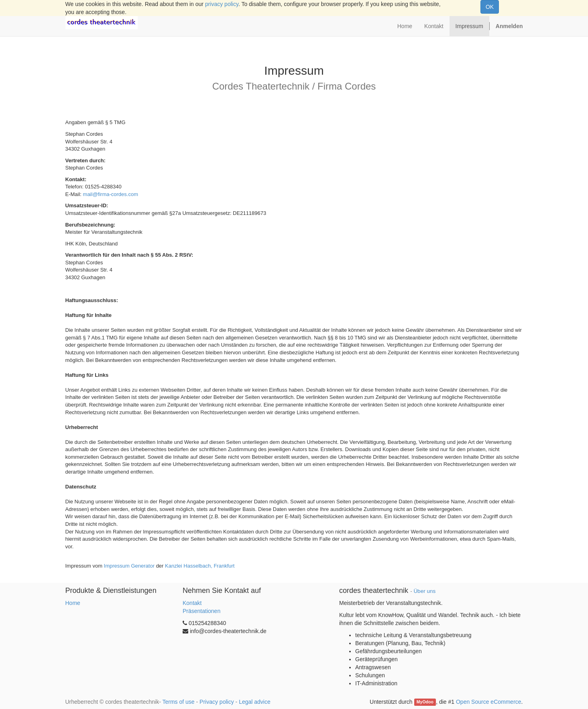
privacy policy (222, 4)
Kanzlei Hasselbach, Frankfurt (200, 566)
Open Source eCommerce (489, 702)
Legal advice (255, 702)
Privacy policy (217, 702)
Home (73, 603)
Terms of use (178, 702)
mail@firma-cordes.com (111, 194)
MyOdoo (425, 702)
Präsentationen (201, 611)
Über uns (424, 591)
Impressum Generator (129, 566)
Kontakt (192, 603)
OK (490, 7)
